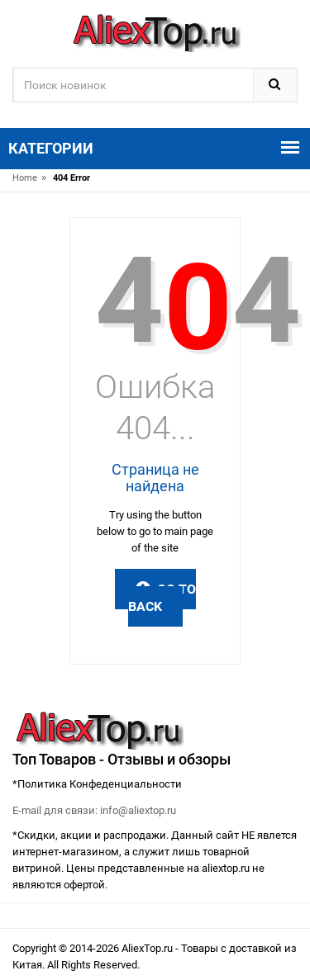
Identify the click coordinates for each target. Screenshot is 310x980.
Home (25, 178)
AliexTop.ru (148, 948)
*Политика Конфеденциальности (97, 784)
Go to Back (162, 598)
